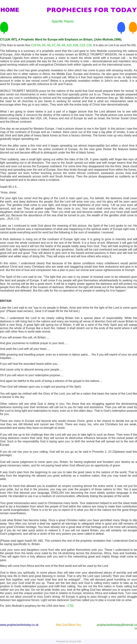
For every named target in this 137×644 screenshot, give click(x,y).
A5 (44, 45)
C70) (71, 606)
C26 (89, 45)
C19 (34, 45)
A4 (39, 45)
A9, (64, 45)
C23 (82, 45)
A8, (59, 45)
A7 (54, 45)
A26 (75, 45)
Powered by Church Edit (68, 641)
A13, (69, 45)
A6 (49, 45)
